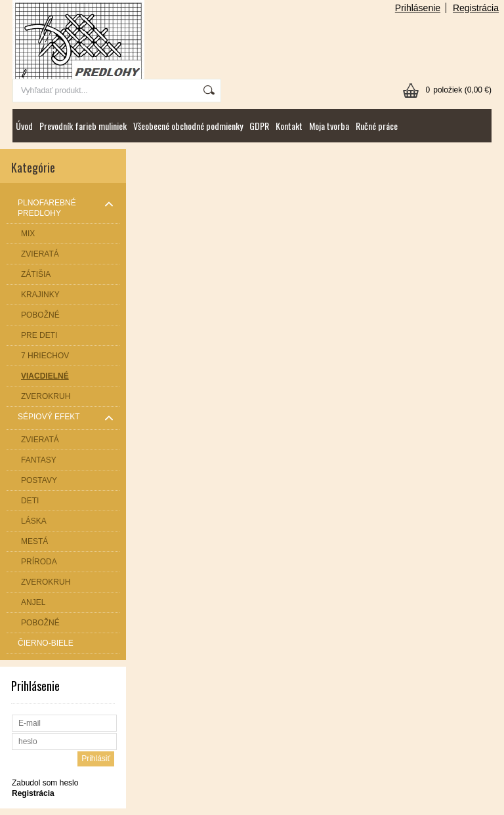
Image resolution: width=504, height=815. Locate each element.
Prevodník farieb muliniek (83, 126)
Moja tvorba (329, 126)
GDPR (259, 126)
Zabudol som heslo (45, 783)
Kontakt (289, 126)
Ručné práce (377, 126)
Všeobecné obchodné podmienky (188, 126)
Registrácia (476, 8)
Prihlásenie (418, 8)
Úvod (24, 126)
